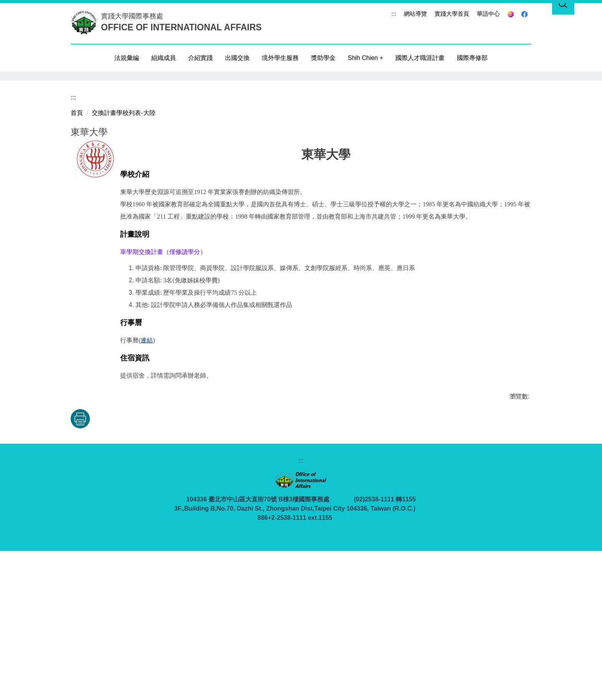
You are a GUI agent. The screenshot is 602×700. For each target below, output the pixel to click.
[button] (80, 151)
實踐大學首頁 (452, 14)
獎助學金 (323, 58)
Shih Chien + (365, 58)
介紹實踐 (200, 58)
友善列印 (105, 568)
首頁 (77, 262)
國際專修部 (472, 58)
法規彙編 (127, 58)
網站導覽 (415, 14)
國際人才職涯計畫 (420, 58)
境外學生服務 (280, 58)
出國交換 (237, 58)
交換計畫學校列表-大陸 (123, 262)
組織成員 (164, 58)
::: (394, 14)
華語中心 (488, 14)
